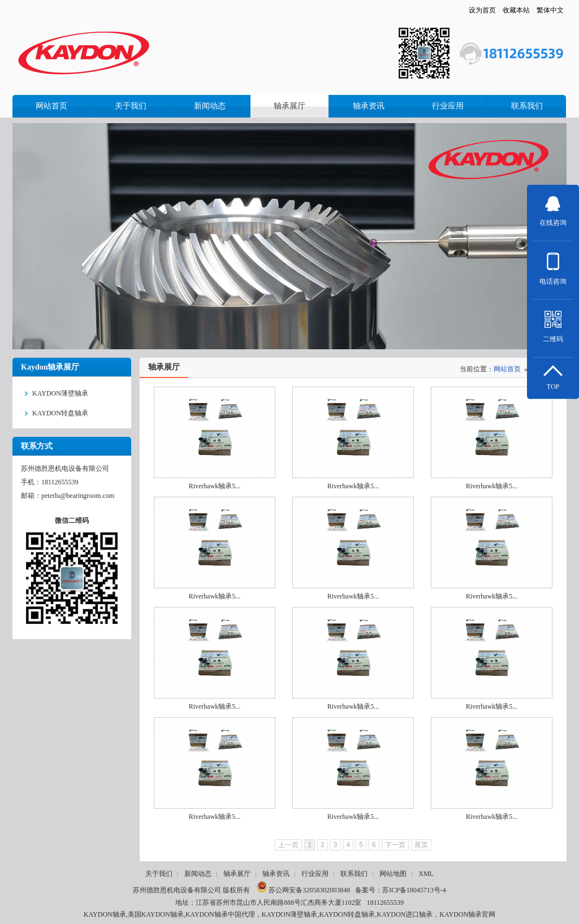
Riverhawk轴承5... (215, 486)
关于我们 (159, 874)
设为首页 (482, 10)
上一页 (288, 845)
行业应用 (315, 874)
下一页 (395, 845)
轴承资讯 (276, 874)
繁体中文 (550, 10)
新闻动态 (198, 874)
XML (426, 874)
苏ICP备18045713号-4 (414, 890)
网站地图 (393, 874)
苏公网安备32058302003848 (303, 890)
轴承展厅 (237, 874)
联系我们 (354, 874)
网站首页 (507, 369)
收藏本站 (516, 10)
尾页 (421, 845)
